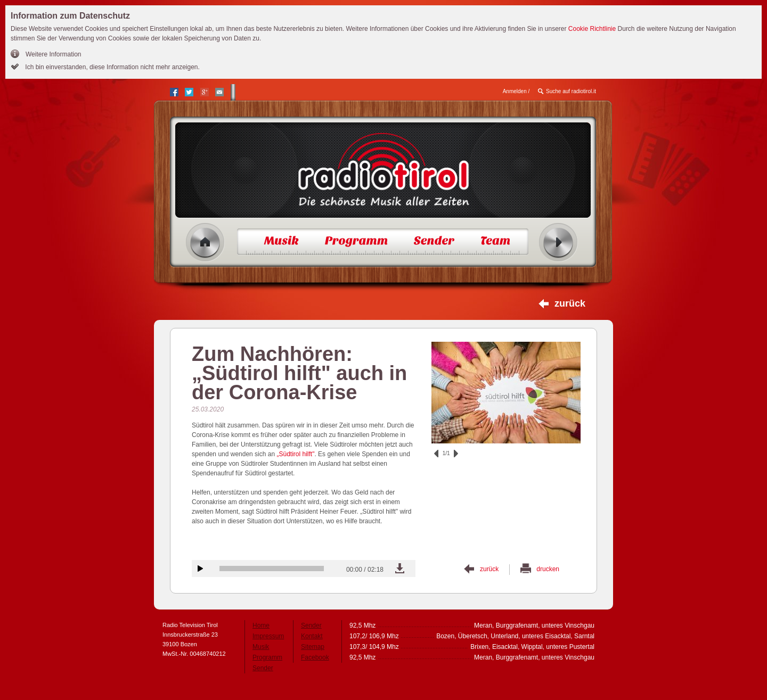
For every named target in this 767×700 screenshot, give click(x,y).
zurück (570, 303)
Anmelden (515, 91)
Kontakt (312, 636)
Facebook (315, 657)
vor (456, 454)
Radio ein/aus (558, 242)
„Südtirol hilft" (295, 454)
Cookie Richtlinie (592, 29)
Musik (261, 647)
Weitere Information (54, 54)
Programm (267, 657)
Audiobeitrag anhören (200, 569)
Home (205, 242)
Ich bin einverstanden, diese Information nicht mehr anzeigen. (112, 67)
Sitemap (313, 647)
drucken (548, 569)
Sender (263, 668)
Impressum (268, 636)
